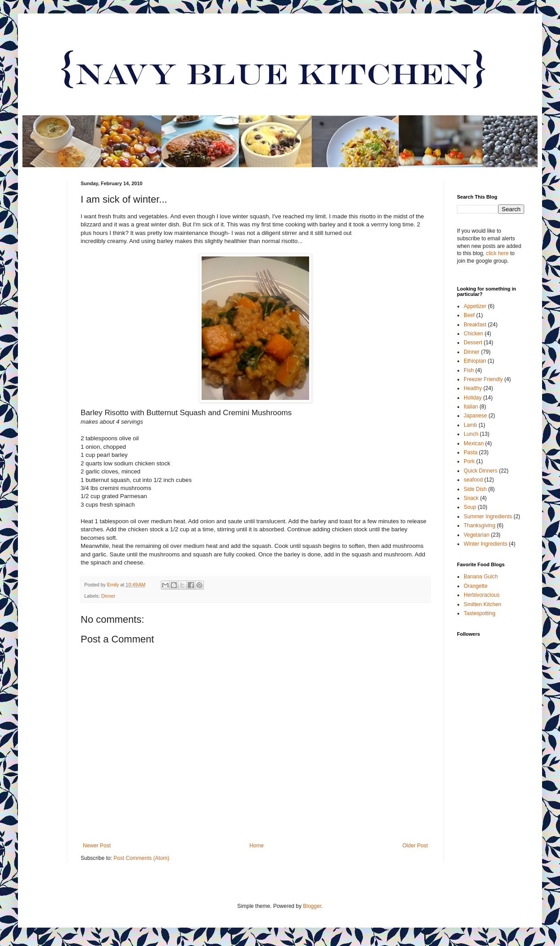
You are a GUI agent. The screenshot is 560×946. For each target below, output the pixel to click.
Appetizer (475, 306)
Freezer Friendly (483, 379)
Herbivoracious (482, 595)
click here (498, 253)
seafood (473, 480)
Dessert (473, 343)
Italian (471, 407)
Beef (469, 315)
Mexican (474, 443)
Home (257, 846)
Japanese (475, 416)
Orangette (476, 586)
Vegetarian (476, 535)
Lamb (470, 425)
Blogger (312, 906)
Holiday (473, 398)
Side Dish (475, 489)
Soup (470, 507)
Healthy (473, 388)
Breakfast (475, 325)
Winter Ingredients (485, 544)
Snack (471, 498)
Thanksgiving (480, 525)
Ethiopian (475, 361)
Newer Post (97, 846)
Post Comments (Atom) (141, 858)
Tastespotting (480, 613)
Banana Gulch (481, 577)
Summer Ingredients (488, 516)
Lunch (471, 434)
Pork (469, 461)
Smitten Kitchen (482, 604)
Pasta (471, 452)
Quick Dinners (480, 471)
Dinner (108, 596)
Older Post (415, 846)
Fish (469, 370)
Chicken (473, 334)
